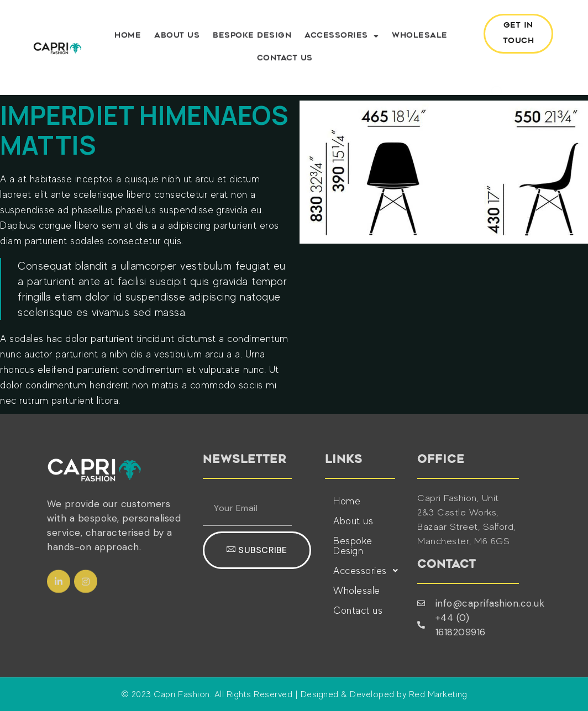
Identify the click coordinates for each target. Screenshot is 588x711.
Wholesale (420, 38)
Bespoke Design (252, 38)
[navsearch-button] (494, 70)
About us (177, 38)
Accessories (342, 39)
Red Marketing (438, 694)
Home (128, 38)
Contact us (285, 61)
